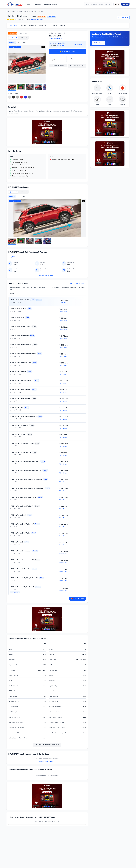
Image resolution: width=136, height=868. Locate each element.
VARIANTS (33, 25)
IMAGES (23, 25)
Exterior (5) (22, 42)
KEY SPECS (53, 25)
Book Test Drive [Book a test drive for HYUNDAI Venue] (37, 20)
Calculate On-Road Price (77, 285)
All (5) (12, 42)
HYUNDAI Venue (29, 12)
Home (8, 12)
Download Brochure (77, 65)
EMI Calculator (60, 46)
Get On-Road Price (55, 39)
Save (21, 20)
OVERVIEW (13, 25)
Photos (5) (13, 38)
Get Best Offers (99, 43)
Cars (14, 12)
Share (27, 20)
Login (117, 4)
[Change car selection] (123, 17)
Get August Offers (67, 52)
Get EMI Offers (79, 44)
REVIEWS (63, 25)
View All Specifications (47, 277)
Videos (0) (23, 38)
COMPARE (43, 25)
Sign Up (125, 4)
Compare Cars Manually (47, 763)
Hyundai (20, 12)
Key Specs (13, 258)
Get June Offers (78, 600)
